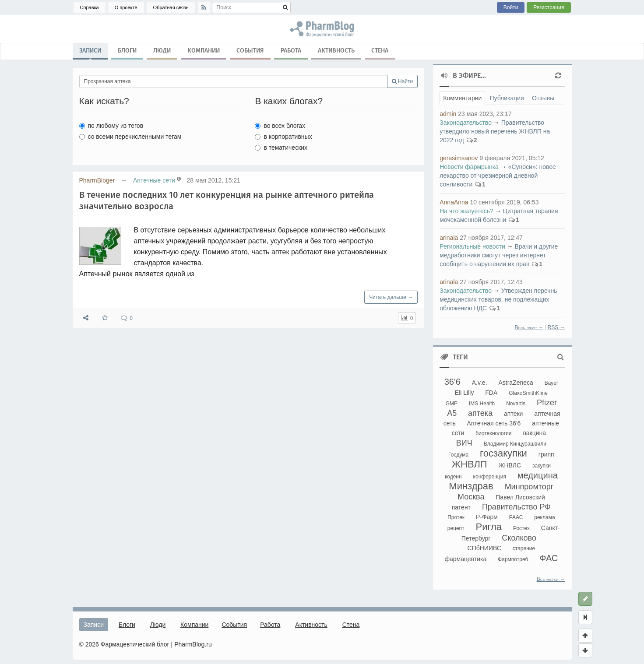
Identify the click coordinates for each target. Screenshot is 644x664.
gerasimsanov (459, 158)
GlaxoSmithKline (528, 393)
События (250, 51)
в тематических (281, 148)
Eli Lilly (465, 393)
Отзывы (543, 98)
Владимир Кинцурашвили (515, 444)
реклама (544, 517)
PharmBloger (97, 180)
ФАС (549, 558)
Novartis (516, 404)
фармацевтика (465, 559)
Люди (162, 51)
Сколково (519, 538)
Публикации (507, 98)
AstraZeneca (516, 383)
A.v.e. (480, 383)
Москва (471, 497)
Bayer (551, 383)
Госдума (458, 455)
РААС (516, 517)
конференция (490, 477)
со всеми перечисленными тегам (130, 137)
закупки (542, 466)
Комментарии (462, 98)
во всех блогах (280, 126)
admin (448, 114)
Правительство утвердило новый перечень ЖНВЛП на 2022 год (495, 131)
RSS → (556, 327)
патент (461, 507)
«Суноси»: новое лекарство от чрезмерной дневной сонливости (498, 176)
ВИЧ (464, 443)
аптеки (513, 414)
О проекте (126, 7)
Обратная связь (171, 7)
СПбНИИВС (484, 548)
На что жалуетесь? (466, 211)
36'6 (452, 382)
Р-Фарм (487, 517)
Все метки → (551, 579)
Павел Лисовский (520, 497)
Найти (403, 81)
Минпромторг (529, 487)
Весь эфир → (529, 327)
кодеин (453, 477)
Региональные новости (472, 246)
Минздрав (471, 486)
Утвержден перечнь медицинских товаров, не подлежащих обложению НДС (498, 299)
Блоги (127, 51)
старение (524, 548)
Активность (336, 51)
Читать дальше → (391, 297)
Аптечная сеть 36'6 (494, 423)
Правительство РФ (516, 507)
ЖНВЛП (470, 464)
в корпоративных (283, 137)
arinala (449, 238)
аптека (480, 413)
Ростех (521, 528)
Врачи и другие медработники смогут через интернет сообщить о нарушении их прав (499, 255)
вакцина (534, 433)
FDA (491, 393)
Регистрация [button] (549, 7)
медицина (538, 475)
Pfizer (547, 403)
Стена (380, 51)
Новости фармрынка (469, 167)
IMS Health (482, 404)
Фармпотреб (513, 559)
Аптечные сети (154, 180)
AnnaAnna (454, 202)
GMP (452, 404)
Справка (90, 7)
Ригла (489, 527)
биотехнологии (493, 433)
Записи (90, 53)
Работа (291, 51)
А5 (452, 413)
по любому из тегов (111, 126)
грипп (546, 454)
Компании (204, 51)
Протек (456, 517)
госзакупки (503, 453)
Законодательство (466, 123)
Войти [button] (511, 7)
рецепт (456, 528)
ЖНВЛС (510, 465)
